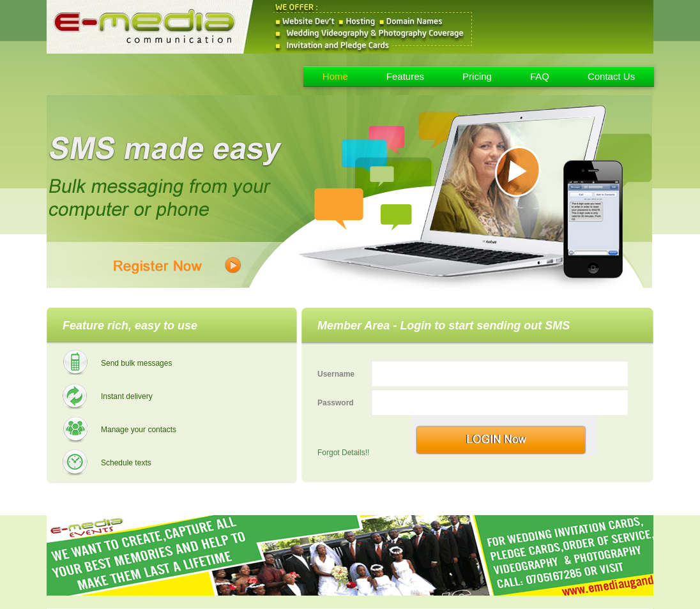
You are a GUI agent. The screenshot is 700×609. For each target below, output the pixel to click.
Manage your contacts (139, 430)
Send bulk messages (136, 363)
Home (335, 76)
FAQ (540, 76)
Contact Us (611, 76)
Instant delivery (127, 396)
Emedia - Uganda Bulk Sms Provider (141, 74)
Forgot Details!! (343, 453)
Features (405, 76)
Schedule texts (126, 463)
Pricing (477, 76)
